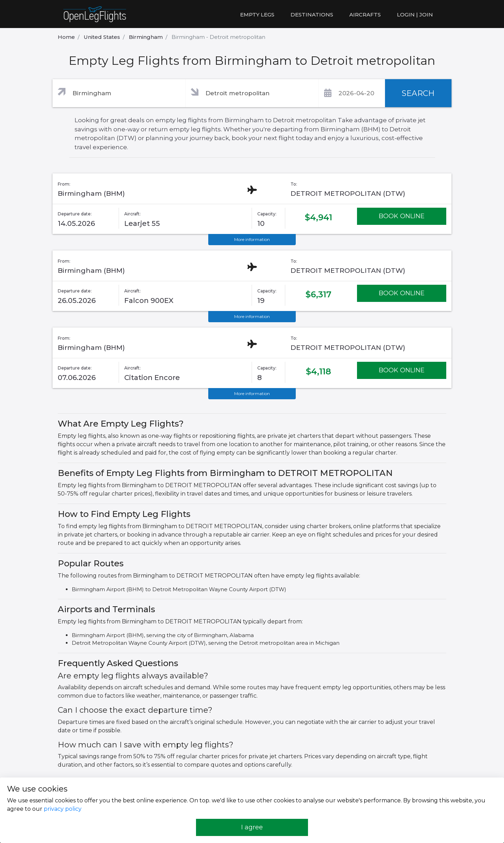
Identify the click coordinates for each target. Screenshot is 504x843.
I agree (252, 827)
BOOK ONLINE (402, 216)
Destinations (312, 15)
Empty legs (257, 15)
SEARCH (418, 93)
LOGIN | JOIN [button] (415, 15)
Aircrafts (365, 15)
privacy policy (63, 809)
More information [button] (252, 239)
